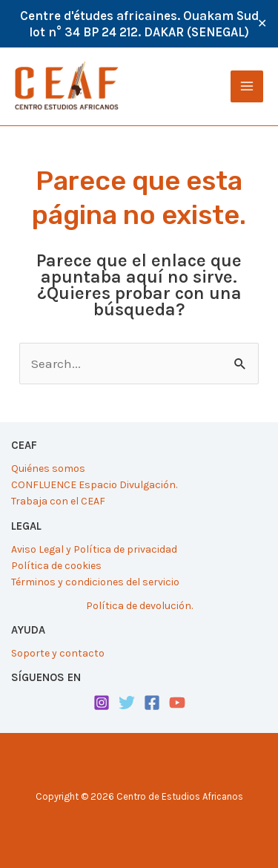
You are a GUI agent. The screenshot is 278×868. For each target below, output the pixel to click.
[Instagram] (102, 703)
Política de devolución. (139, 606)
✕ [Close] (262, 24)
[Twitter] (127, 703)
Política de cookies (56, 566)
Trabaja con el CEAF (58, 501)
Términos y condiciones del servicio (95, 582)
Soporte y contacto (58, 653)
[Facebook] (152, 703)
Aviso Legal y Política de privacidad (94, 549)
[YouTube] (177, 703)
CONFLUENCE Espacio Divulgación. (94, 485)
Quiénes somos (48, 468)
